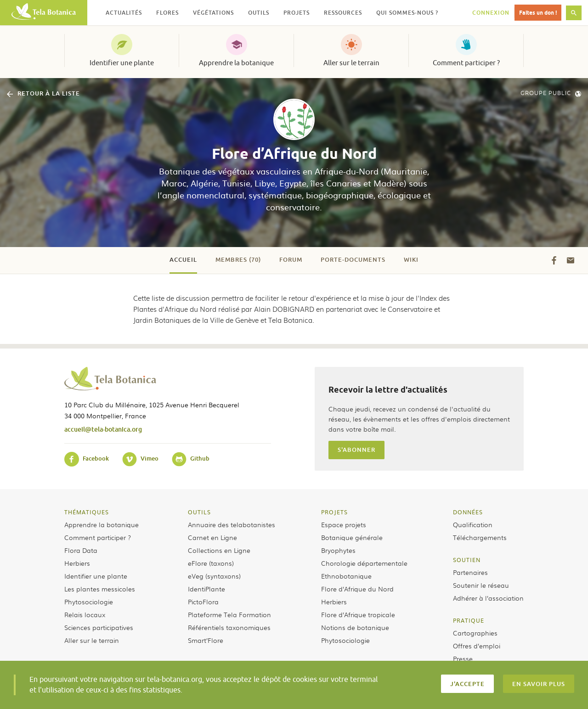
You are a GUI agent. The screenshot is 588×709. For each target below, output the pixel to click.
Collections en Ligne (219, 550)
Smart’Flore (206, 640)
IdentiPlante (206, 589)
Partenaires (470, 572)
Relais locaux (85, 614)
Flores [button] (167, 13)
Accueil (183, 259)
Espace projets (344, 524)
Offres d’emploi (477, 646)
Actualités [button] (124, 13)
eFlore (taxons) (211, 563)
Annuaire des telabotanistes (232, 524)
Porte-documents (353, 259)
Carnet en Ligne (212, 537)
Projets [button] (297, 13)
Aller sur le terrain (351, 63)
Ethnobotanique (346, 576)
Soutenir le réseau (481, 585)
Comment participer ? (466, 63)
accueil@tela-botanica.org (103, 429)
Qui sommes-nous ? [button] (407, 13)
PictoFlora (203, 602)
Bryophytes (338, 550)
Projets (334, 512)
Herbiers (77, 563)
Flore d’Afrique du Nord (357, 589)
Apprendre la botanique (236, 63)
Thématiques (87, 512)
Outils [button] (259, 13)
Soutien (467, 560)
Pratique (469, 620)
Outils (199, 512)
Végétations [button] (213, 13)
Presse (463, 658)
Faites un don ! (538, 13)
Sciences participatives (99, 627)
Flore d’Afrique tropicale (358, 614)
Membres (238, 259)
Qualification (473, 524)
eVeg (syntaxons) (214, 576)
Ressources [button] (343, 13)
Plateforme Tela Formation (229, 614)
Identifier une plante (122, 63)
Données (468, 512)
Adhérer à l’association (488, 598)
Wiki (411, 259)
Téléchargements (480, 537)
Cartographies (475, 633)
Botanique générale (352, 537)
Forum (291, 259)
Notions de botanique (355, 627)
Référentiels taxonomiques (229, 627)
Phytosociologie (89, 602)
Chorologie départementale (364, 563)
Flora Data (81, 550)
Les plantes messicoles (100, 589)
